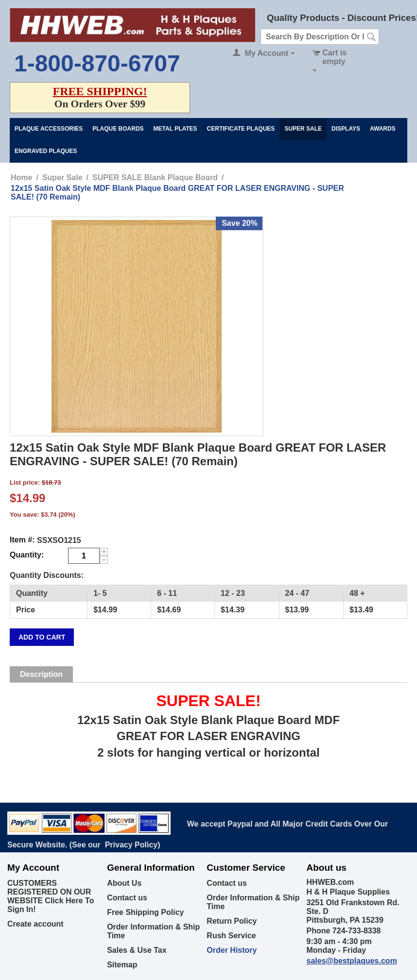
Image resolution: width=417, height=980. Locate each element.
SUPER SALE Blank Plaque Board (155, 177)
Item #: (22, 540)
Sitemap (122, 965)
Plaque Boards (118, 129)
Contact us (127, 898)
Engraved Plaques (46, 151)
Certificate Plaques (241, 129)
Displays (346, 129)
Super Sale (303, 129)
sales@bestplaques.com (352, 961)
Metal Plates (175, 129)
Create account (35, 924)
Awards (383, 129)
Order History (232, 950)
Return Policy (232, 921)
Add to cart (42, 637)
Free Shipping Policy (145, 912)
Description (41, 674)
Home (21, 177)
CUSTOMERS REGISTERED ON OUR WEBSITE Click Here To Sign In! (51, 896)
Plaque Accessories (49, 129)
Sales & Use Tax (137, 950)
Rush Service (231, 936)
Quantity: (27, 555)
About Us (124, 883)
